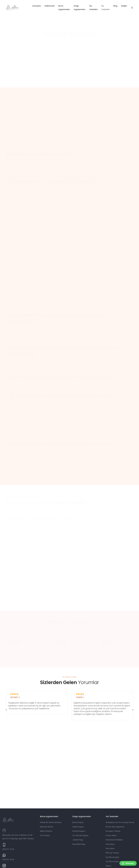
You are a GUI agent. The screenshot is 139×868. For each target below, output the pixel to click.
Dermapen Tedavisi (113, 808)
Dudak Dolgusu (78, 804)
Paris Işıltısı (110, 826)
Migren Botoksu (46, 808)
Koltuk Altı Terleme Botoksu (51, 800)
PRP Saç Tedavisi (112, 830)
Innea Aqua (110, 821)
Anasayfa (38, 6)
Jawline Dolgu (78, 817)
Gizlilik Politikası (39, 866)
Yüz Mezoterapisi (112, 839)
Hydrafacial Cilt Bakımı (114, 817)
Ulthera (108, 843)
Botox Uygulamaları (66, 8)
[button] (6, 691)
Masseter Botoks (47, 804)
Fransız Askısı (111, 813)
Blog (120, 6)
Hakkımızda (51, 6)
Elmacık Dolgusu (79, 808)
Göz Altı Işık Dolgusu (80, 813)
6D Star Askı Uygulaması (115, 804)
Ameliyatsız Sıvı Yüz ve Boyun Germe (120, 800)
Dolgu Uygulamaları (82, 8)
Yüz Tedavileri (97, 8)
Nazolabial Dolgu (79, 821)
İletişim (128, 6)
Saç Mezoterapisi (112, 834)
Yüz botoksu (45, 813)
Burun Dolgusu (78, 800)
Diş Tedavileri (110, 8)
